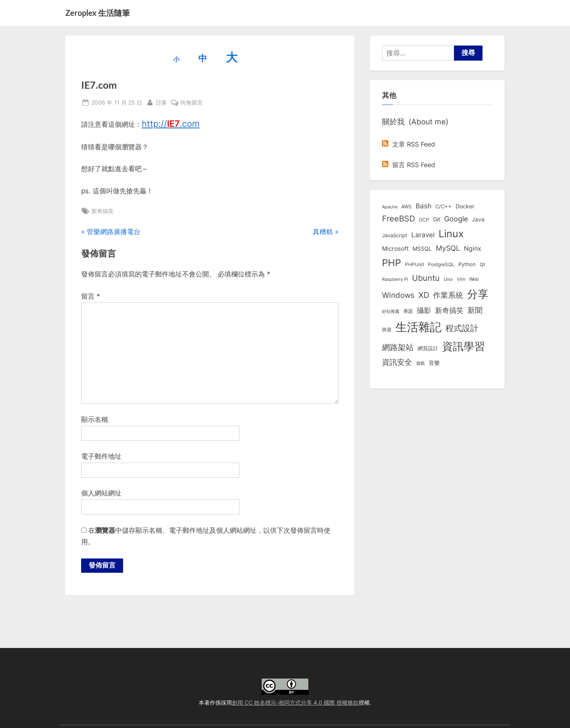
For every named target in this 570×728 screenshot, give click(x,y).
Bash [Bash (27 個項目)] (424, 206)
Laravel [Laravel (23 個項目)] (423, 235)
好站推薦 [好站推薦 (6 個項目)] (391, 311)
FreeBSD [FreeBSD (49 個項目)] (398, 219)
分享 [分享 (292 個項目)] (478, 294)
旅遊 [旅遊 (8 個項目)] (387, 329)
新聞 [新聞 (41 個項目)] (475, 310)
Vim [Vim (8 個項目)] (461, 279)
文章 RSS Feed (408, 144)
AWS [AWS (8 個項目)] (407, 207)
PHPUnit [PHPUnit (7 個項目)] (414, 265)
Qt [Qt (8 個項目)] (482, 264)
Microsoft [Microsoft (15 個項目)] (395, 249)
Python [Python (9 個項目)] (467, 264)
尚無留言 (192, 102)
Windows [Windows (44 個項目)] (398, 295)
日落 (161, 102)
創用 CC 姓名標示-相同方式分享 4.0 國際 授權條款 (295, 702)
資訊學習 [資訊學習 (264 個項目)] (464, 346)
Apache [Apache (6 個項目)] (390, 207)
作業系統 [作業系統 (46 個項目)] (448, 295)
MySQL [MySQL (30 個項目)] (448, 248)
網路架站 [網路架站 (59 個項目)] (398, 347)
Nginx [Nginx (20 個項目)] (473, 249)
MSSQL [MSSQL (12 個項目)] (422, 249)
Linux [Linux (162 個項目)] (451, 234)
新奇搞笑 (103, 211)
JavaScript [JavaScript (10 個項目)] (395, 235)
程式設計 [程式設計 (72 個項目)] (462, 328)
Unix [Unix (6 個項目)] (448, 279)
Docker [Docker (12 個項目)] (465, 206)
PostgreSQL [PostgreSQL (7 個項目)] (441, 265)
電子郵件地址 (101, 456)
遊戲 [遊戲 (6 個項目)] (420, 363)
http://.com (171, 124)
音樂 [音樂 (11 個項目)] (434, 363)
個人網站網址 (101, 493)
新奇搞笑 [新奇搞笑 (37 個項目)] (449, 310)
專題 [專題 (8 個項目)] (408, 311)
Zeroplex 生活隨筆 (98, 13)
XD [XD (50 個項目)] (424, 295)
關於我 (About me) (415, 122)
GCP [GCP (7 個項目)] (424, 220)
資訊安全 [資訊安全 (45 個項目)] (397, 362)
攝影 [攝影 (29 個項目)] (424, 310)
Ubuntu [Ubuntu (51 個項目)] (426, 278)
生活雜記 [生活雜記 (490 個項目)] (418, 327)
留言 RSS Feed (408, 165)
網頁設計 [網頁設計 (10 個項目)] (428, 348)
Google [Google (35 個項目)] (456, 219)
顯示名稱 (95, 419)
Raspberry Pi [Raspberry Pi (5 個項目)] (395, 279)
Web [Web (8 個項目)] (474, 279)
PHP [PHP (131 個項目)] (391, 263)
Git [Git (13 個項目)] (437, 219)
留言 (91, 296)
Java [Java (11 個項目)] (478, 219)
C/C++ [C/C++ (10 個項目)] (444, 206)
